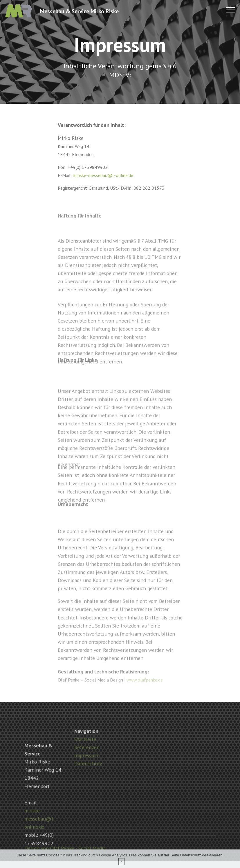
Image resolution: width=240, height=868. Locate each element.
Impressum (86, 765)
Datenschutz (88, 773)
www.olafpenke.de (145, 683)
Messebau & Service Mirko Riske (79, 11)
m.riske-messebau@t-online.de (103, 175)
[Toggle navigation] (231, 10)
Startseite (85, 749)
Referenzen (87, 757)
